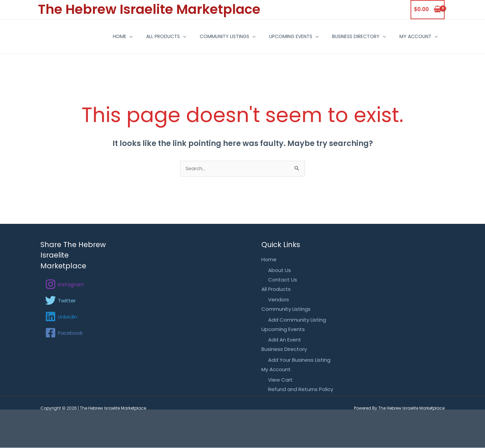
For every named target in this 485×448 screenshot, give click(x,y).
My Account (404, 36)
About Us (280, 271)
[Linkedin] (61, 317)
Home (83, 36)
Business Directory (339, 36)
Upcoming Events (269, 36)
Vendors (279, 300)
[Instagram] (64, 285)
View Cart (280, 380)
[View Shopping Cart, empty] (428, 10)
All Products (131, 36)
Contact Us (283, 280)
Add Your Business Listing (299, 360)
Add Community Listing (297, 320)
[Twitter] (60, 301)
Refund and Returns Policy (301, 390)
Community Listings (198, 36)
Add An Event (285, 340)
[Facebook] (64, 333)
